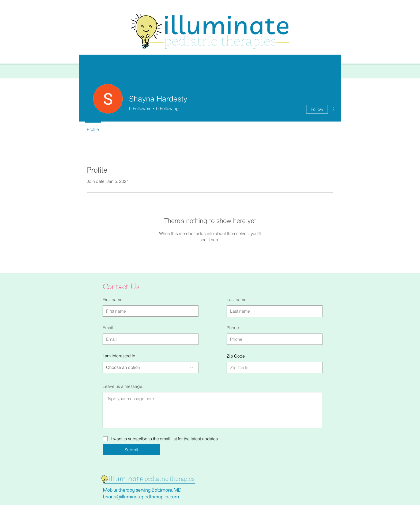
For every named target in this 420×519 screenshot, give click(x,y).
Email (108, 328)
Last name (237, 300)
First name (112, 300)
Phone (233, 328)
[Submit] (131, 450)
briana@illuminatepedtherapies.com (141, 497)
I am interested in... (121, 356)
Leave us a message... (124, 386)
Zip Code (236, 356)
